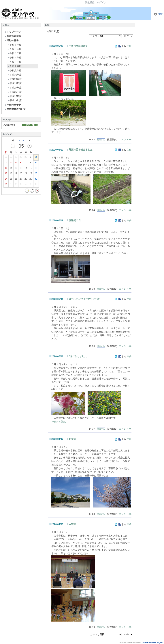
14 (26, 169)
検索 (158, 14)
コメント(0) (125, 140)
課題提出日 (75, 220)
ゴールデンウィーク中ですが (84, 299)
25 (11, 180)
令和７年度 (14, 45)
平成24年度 (15, 100)
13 (21, 169)
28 (16, 158)
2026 (21, 140)
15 (31, 169)
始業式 (72, 439)
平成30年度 (15, 75)
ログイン (102, 2)
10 (6, 169)
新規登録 (90, 2)
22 (31, 174)
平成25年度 (15, 96)
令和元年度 (14, 71)
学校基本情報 (13, 36)
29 (21, 158)
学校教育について (15, 109)
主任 (129, 46)
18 (11, 174)
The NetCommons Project (152, 643)
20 (21, 174)
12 (16, 169)
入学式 (72, 524)
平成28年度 (15, 83)
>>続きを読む (59, 422)
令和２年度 (14, 66)
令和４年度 (14, 58)
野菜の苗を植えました (81, 150)
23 (36, 174)
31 (6, 185)
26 (6, 158)
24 (6, 180)
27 (11, 158)
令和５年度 (14, 53)
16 (36, 169)
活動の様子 (12, 40)
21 (26, 174)
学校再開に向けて (78, 46)
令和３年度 (14, 62)
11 (11, 169)
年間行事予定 (13, 105)
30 (26, 158)
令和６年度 (14, 49)
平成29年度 (15, 79)
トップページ (13, 32)
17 (6, 174)
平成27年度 (15, 88)
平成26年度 (15, 92)
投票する (101, 140)
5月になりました (78, 356)
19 (16, 174)
